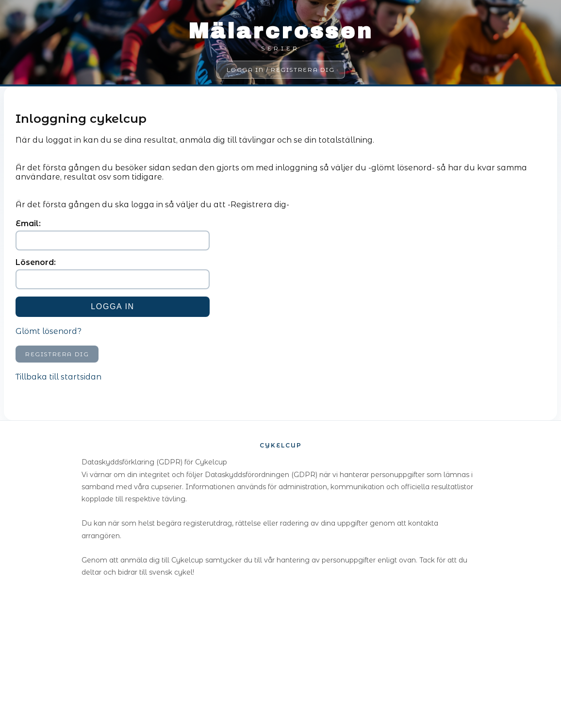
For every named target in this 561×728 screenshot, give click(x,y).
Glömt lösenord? (49, 331)
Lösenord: (36, 262)
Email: (28, 223)
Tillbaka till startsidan (58, 377)
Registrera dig (57, 354)
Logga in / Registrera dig (281, 70)
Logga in (112, 306)
